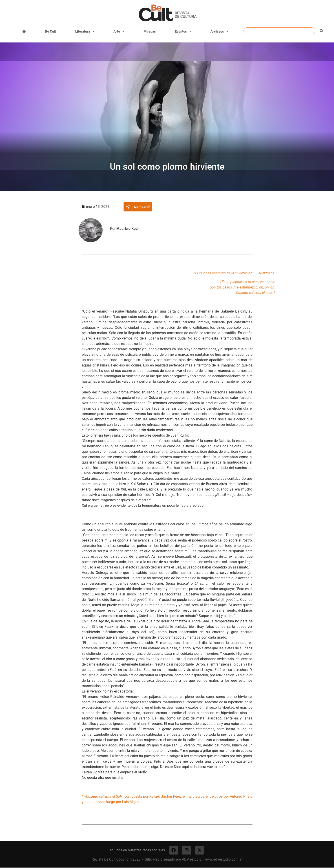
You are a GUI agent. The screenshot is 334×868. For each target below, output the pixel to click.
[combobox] (280, 31)
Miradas (150, 31)
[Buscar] (322, 31)
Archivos (219, 31)
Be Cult (50, 31)
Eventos (183, 31)
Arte (119, 31)
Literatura (85, 31)
